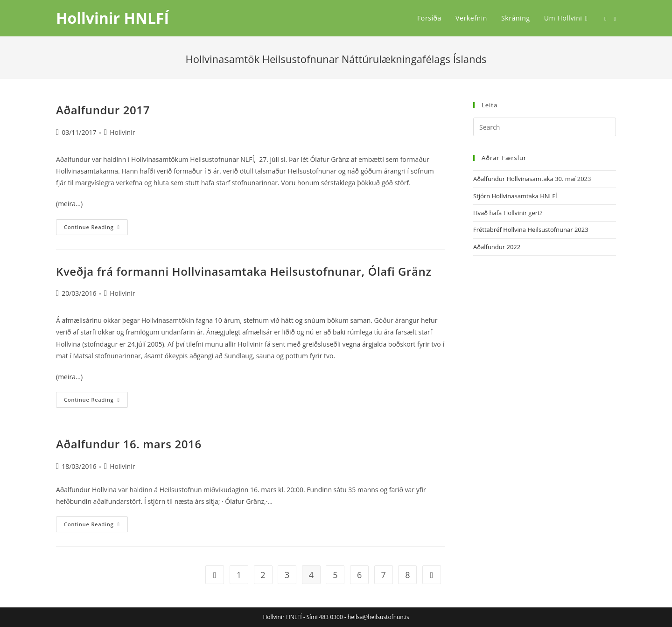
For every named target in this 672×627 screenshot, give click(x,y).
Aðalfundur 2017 (103, 110)
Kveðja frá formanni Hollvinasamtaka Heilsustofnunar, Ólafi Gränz (244, 271)
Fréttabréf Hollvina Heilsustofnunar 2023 (531, 230)
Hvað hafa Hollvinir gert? (508, 213)
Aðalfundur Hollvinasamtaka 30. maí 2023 (532, 179)
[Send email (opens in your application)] (615, 19)
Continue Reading (96, 229)
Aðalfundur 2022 (497, 247)
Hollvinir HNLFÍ (112, 18)
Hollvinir (122, 132)
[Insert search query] (545, 127)
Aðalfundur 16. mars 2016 (129, 444)
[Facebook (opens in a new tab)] (605, 19)
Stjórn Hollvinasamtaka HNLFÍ (515, 196)
